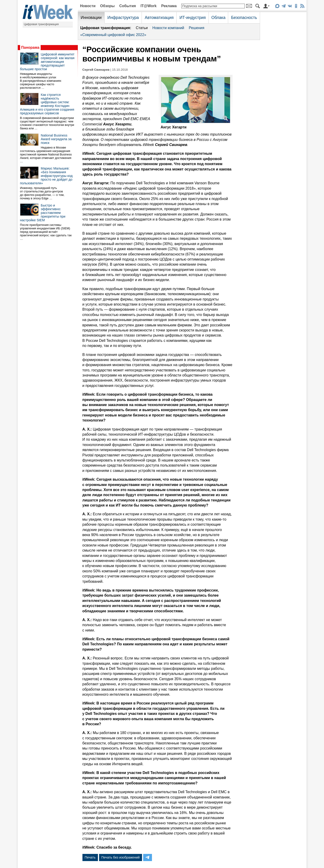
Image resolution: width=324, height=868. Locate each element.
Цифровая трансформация (41, 24)
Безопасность (244, 18)
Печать (90, 857)
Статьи (142, 28)
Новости (88, 6)
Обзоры (107, 6)
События (127, 6)
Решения (197, 28)
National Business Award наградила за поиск (56, 139)
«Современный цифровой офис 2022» (113, 35)
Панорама (30, 47)
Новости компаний (168, 28)
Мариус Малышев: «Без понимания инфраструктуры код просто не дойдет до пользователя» (46, 176)
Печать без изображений (121, 857)
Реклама (169, 6)
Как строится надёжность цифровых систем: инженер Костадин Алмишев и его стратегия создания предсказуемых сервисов (47, 104)
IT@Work (148, 6)
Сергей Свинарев (96, 70)
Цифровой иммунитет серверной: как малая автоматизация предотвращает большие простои (47, 62)
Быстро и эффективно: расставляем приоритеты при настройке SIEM (43, 213)
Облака (218, 18)
